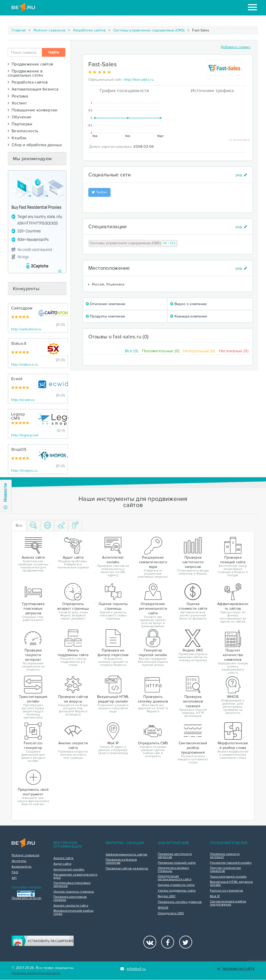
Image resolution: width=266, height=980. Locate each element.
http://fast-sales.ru (139, 80)
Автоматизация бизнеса (33, 89)
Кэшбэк (17, 138)
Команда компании (189, 316)
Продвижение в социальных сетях (25, 73)
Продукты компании (105, 316)
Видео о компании (188, 304)
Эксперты (19, 861)
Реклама (18, 96)
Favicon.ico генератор (226, 891)
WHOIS (163, 908)
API (14, 878)
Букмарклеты (22, 867)
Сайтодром (22, 308)
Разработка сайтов (89, 30)
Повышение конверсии (33, 110)
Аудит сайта (62, 864)
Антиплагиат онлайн (69, 870)
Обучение (19, 117)
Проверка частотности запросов (175, 856)
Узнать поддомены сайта (177, 891)
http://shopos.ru (24, 471)
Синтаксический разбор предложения (228, 903)
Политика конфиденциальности (36, 973)
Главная (19, 30)
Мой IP (215, 896)
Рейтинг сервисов (49, 30)
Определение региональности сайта (175, 878)
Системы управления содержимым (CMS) (149, 30)
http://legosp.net (25, 435)
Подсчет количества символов (225, 870)
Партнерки (20, 124)
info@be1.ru (133, 969)
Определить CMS (171, 913)
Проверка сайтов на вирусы (127, 869)
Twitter (100, 192)
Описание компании (106, 304)
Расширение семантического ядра (76, 876)
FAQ (15, 872)
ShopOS (19, 450)
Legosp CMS (18, 416)
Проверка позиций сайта (177, 863)
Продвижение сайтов (30, 64)
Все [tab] (19, 525)
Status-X (19, 344)
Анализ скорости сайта (71, 906)
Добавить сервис (236, 47)
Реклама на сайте (236, 969)
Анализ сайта (64, 858)
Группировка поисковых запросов (72, 885)
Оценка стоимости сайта (176, 885)
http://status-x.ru (25, 365)
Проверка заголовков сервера (70, 899)
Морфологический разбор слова (74, 912)
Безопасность (23, 131)
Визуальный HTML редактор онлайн (231, 884)
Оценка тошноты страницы (74, 892)
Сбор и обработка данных (35, 145)
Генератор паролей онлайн (231, 863)
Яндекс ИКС (167, 896)
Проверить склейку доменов (180, 902)
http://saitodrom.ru (26, 329)
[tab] (34, 526)
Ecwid (17, 379)
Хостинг (17, 103)
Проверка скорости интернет (225, 856)
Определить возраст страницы (173, 870)
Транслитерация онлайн (228, 877)
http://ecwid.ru (23, 400)
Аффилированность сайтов (127, 855)
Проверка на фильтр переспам (121, 861)
